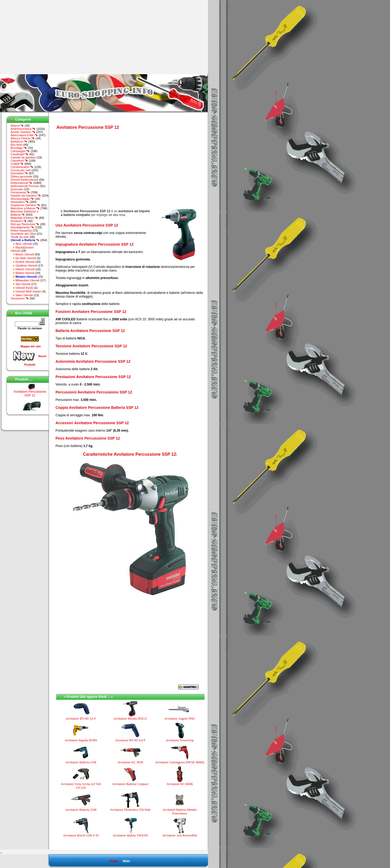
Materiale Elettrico (24, 218)
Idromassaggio (22, 199)
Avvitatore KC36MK (180, 784)
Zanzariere (20, 298)
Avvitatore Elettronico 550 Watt (130, 810)
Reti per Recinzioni (25, 224)
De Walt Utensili (26, 258)
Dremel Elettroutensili (25, 180)
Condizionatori (22, 167)
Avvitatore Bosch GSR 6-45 (81, 835)
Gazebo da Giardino (26, 196)
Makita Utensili (25, 273)
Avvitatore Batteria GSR (81, 762)
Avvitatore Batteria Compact (130, 784)
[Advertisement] (45, 37)
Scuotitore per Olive (23, 234)
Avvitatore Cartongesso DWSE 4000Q (180, 762)
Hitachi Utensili (25, 269)
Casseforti (19, 161)
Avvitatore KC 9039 (130, 762)
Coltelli (17, 164)
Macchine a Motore (25, 208)
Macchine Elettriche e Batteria (25, 213)
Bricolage (19, 148)
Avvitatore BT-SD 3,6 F (81, 719)
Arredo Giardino (23, 132)
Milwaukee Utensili (27, 280)
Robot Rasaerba (21, 231)
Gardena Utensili (26, 265)
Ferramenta (20, 192)
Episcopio (17, 189)
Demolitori (19, 173)
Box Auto (16, 145)
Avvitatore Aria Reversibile (180, 835)
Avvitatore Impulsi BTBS (81, 740)
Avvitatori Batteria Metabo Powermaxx (180, 812)
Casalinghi (19, 154)
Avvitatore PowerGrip (180, 740)
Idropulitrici (20, 202)
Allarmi (17, 126)
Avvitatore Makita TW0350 (130, 835)
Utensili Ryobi (24, 288)
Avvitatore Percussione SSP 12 (30, 396)
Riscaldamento (22, 227)
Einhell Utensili (25, 262)
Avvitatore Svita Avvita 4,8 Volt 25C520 (81, 786)
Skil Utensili (23, 284)
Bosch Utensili (25, 254)
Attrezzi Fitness (23, 138)
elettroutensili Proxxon (25, 186)
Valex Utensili (24, 295)
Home (114, 861)
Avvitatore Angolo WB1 (180, 719)
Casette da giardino (23, 157)
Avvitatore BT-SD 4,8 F (130, 740)
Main (126, 861)
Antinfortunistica (23, 129)
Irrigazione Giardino (25, 205)
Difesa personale (22, 176)
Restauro (19, 221)
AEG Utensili (24, 244)
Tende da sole (20, 237)
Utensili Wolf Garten (28, 291)
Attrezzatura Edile (24, 135)
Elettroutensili (21, 183)
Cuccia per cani (21, 170)
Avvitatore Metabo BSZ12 (130, 719)
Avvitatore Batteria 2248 (81, 810)
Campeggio (20, 151)
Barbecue (19, 141)
